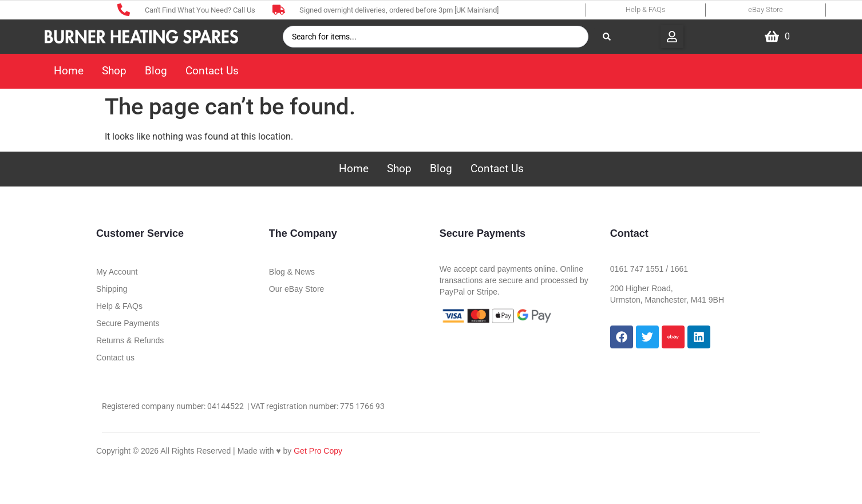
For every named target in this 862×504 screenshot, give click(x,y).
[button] (672, 37)
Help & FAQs (646, 9)
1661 (679, 269)
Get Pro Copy (318, 451)
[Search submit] (607, 37)
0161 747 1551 (637, 269)
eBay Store (766, 9)
